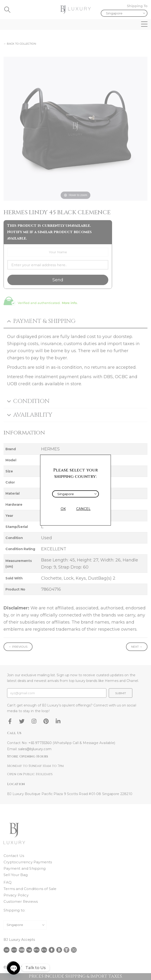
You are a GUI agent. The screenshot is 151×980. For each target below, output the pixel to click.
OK (63, 509)
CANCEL (83, 509)
